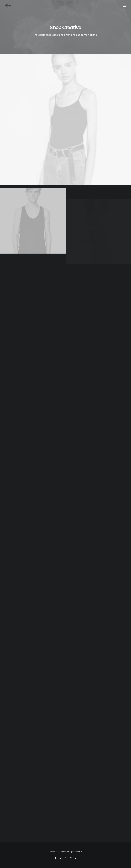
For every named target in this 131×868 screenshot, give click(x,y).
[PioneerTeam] (8, 6)
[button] (125, 6)
